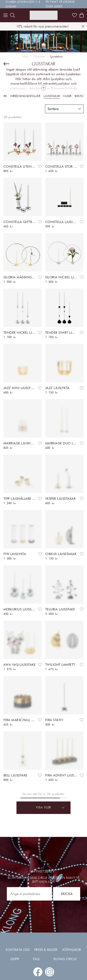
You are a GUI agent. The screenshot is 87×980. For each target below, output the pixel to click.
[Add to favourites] (40, 167)
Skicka (67, 894)
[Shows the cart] (82, 15)
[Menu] (6, 15)
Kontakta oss (18, 950)
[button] (64, 109)
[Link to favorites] (74, 15)
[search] (13, 15)
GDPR (15, 959)
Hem (26, 57)
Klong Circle (65, 959)
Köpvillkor (72, 950)
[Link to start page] (44, 15)
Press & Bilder (46, 950)
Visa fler (50, 807)
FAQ (36, 959)
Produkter (39, 57)
